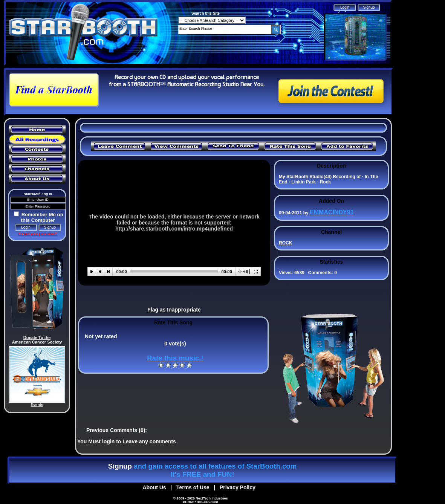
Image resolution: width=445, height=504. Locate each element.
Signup (120, 466)
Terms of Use (193, 487)
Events (37, 405)
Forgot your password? (38, 234)
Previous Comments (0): (117, 430)
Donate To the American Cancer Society (37, 340)
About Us (154, 487)
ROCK (285, 243)
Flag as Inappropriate (174, 310)
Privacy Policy (238, 487)
